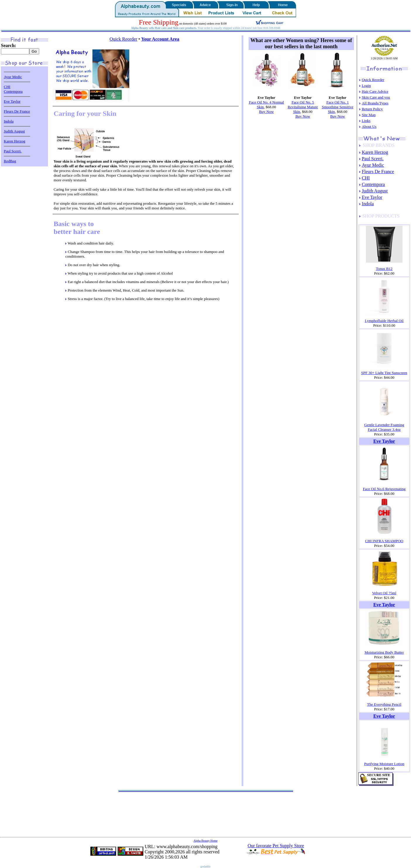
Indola (9, 121)
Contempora (13, 91)
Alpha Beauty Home (205, 841)
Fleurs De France (17, 111)
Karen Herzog (14, 141)
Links (366, 121)
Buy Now (266, 112)
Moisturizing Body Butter (384, 652)
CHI (7, 87)
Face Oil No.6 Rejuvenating (384, 489)
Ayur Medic (13, 77)
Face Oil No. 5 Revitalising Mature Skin (303, 107)
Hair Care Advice (375, 91)
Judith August (14, 131)
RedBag (10, 161)
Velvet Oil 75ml (384, 593)
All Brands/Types (375, 103)
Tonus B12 (384, 269)
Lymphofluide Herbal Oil (384, 321)
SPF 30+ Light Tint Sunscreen (384, 373)
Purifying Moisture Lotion (384, 764)
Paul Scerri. (13, 151)
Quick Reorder (123, 39)
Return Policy (372, 109)
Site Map (369, 115)
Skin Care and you (376, 97)
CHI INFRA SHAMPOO (384, 541)
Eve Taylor (12, 101)
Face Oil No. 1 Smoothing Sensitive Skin (338, 107)
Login (366, 86)
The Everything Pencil (384, 704)
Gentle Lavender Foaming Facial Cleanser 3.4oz (384, 427)
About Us (369, 126)
